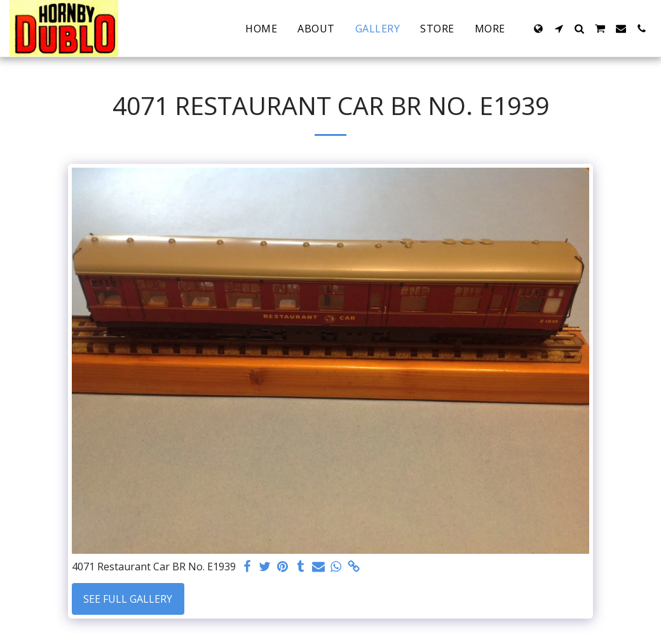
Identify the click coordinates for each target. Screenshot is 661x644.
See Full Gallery (128, 599)
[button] (559, 29)
